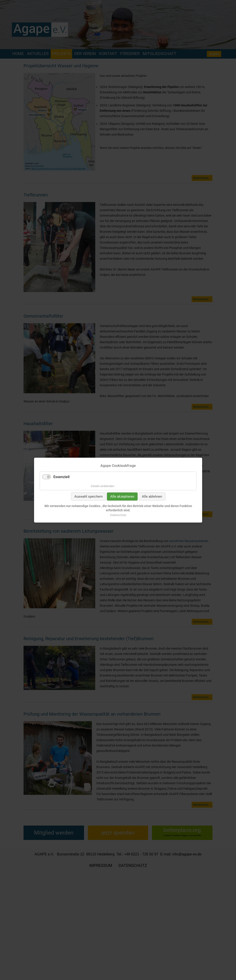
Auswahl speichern (88, 496)
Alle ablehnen (152, 496)
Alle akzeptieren (122, 496)
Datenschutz (118, 515)
